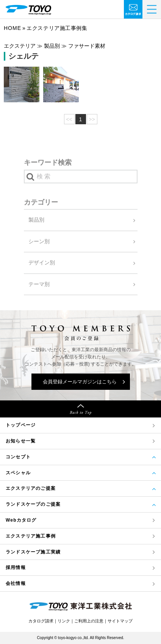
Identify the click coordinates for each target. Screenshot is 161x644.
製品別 (36, 220)
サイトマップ (120, 621)
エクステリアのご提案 (31, 488)
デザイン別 (42, 263)
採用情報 (16, 567)
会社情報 (16, 583)
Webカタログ (21, 520)
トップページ (21, 425)
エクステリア (31, 536)
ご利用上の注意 (89, 621)
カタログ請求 (41, 621)
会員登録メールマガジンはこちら (80, 382)
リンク (64, 621)
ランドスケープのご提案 (33, 504)
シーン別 (39, 241)
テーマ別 (39, 284)
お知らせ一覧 (21, 441)
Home (13, 28)
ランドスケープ (33, 552)
